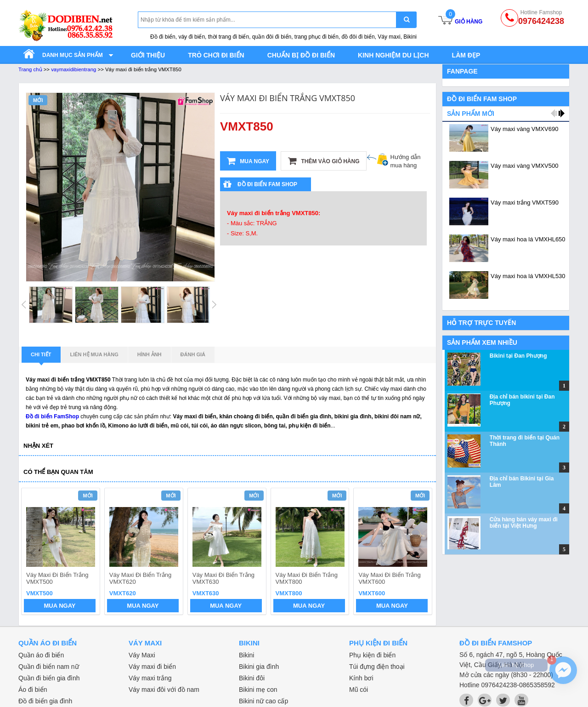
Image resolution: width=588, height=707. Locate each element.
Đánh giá (193, 354)
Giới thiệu (148, 55)
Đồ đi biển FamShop (52, 416)
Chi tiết (41, 357)
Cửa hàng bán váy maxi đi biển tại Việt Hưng (524, 523)
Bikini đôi (252, 678)
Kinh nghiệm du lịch (393, 55)
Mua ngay (248, 161)
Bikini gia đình (259, 667)
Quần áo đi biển (41, 655)
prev (34, 553)
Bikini (246, 655)
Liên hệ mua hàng (94, 354)
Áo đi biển (33, 690)
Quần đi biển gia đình (49, 678)
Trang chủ (30, 69)
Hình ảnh (150, 354)
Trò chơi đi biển (216, 55)
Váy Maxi (142, 655)
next (421, 553)
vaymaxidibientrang (73, 69)
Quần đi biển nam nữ (49, 667)
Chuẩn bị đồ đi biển (301, 55)
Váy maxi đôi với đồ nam (164, 690)
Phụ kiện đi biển (372, 655)
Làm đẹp (466, 55)
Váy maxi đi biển (152, 667)
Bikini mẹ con (258, 690)
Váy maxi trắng (150, 678)
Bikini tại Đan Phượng (518, 356)
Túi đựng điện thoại (377, 667)
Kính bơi (361, 678)
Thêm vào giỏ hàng (324, 161)
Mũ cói (359, 690)
